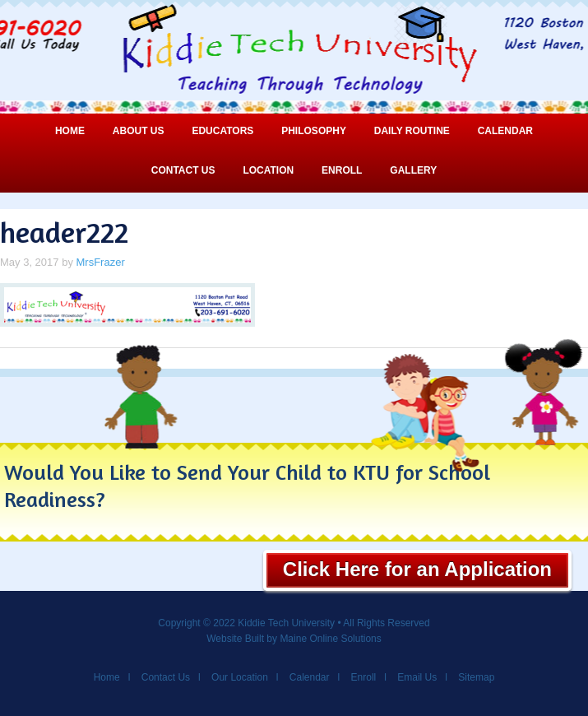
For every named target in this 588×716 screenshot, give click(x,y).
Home (70, 131)
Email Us (417, 677)
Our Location (240, 677)
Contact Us (183, 170)
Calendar (505, 131)
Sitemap (476, 677)
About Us (139, 131)
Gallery (413, 170)
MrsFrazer (101, 262)
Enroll (342, 170)
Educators (222, 131)
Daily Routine (412, 131)
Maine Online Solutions (330, 639)
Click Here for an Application (417, 569)
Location (268, 170)
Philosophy (314, 131)
